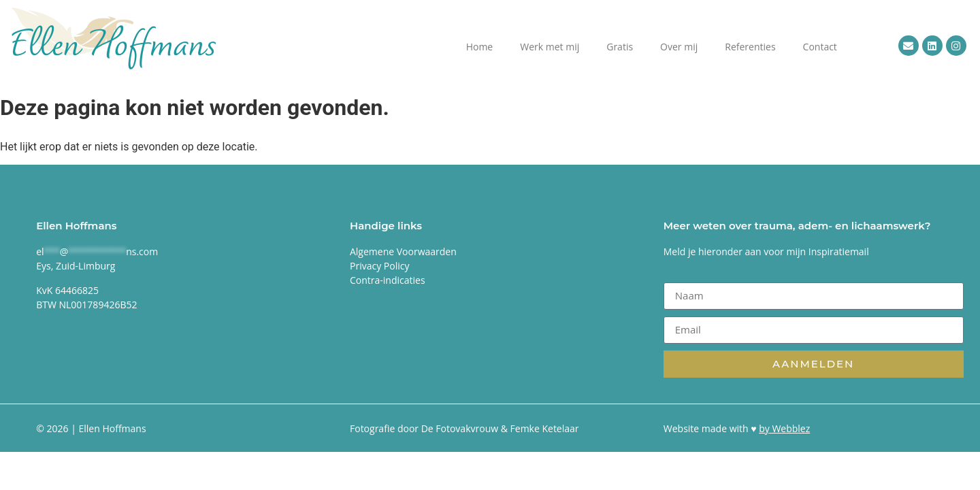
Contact (820, 47)
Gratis (620, 47)
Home (480, 47)
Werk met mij (550, 47)
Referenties (750, 47)
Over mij (679, 47)
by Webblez (784, 428)
